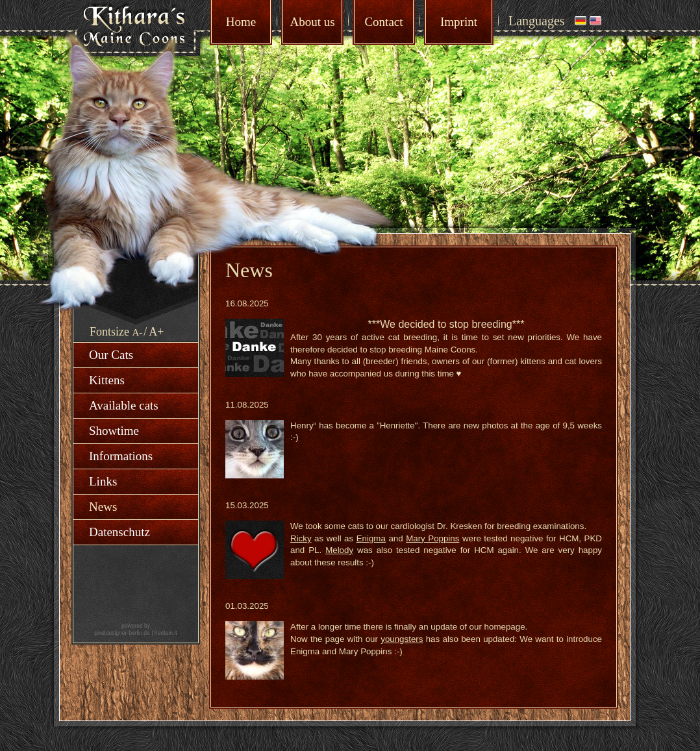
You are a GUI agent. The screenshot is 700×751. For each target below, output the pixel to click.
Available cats (124, 405)
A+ (156, 332)
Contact (383, 22)
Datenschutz (119, 532)
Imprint (459, 22)
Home (241, 22)
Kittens (107, 380)
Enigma (371, 538)
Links (103, 481)
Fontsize (109, 332)
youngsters (402, 639)
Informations (121, 456)
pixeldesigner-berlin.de (122, 633)
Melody (339, 550)
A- (138, 332)
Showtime (114, 431)
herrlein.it (166, 633)
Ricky (301, 538)
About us (312, 22)
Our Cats (111, 355)
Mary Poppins (432, 538)
